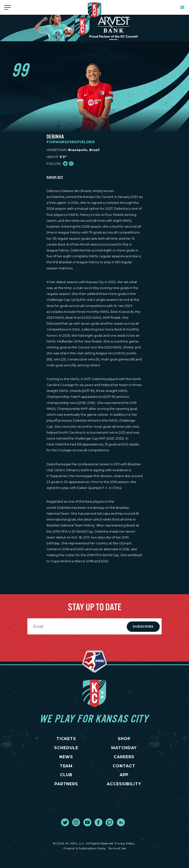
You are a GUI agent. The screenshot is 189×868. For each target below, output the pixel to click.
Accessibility (124, 784)
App (124, 775)
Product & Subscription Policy (85, 848)
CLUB (66, 775)
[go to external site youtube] (87, 822)
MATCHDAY (124, 748)
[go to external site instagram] (76, 822)
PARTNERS (66, 784)
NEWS (66, 757)
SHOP (124, 739)
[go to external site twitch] (110, 822)
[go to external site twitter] (65, 822)
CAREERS (124, 757)
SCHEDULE (66, 748)
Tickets (182, 7)
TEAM (66, 766)
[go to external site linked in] (121, 822)
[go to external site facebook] (98, 822)
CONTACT (124, 766)
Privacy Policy (125, 843)
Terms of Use (117, 848)
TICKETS (66, 739)
